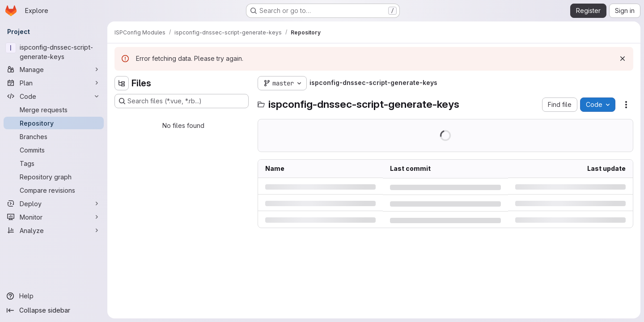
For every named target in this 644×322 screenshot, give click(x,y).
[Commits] (54, 150)
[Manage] (54, 69)
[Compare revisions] (54, 190)
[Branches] (54, 136)
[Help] (54, 296)
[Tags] (54, 163)
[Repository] (54, 123)
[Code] (54, 96)
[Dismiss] (623, 59)
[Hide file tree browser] (122, 83)
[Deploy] (54, 203)
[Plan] (54, 83)
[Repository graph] (54, 177)
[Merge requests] (54, 110)
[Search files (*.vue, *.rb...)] (182, 101)
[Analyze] (54, 230)
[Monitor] (54, 217)
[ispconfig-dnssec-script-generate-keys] (54, 52)
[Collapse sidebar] (54, 310)
